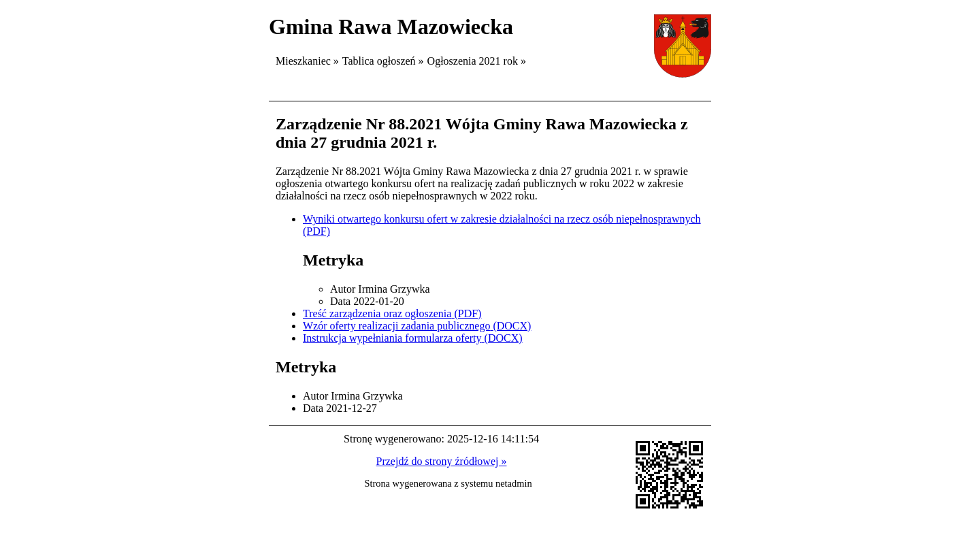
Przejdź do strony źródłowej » (442, 461)
